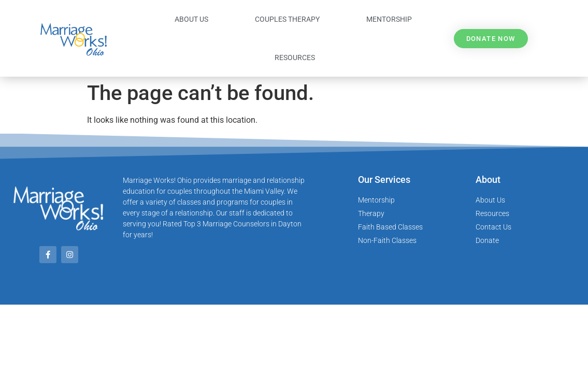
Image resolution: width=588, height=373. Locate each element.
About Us (191, 19)
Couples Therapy (287, 19)
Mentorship (389, 19)
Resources (295, 58)
